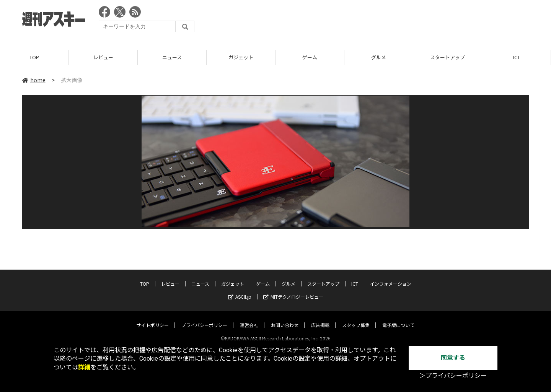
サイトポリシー (153, 318)
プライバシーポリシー (204, 318)
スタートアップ (447, 57)
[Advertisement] (390, 21)
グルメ (379, 57)
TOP (34, 57)
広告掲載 (320, 318)
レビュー (103, 57)
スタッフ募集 (356, 318)
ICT (517, 57)
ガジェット (241, 57)
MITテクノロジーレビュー (293, 290)
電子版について (398, 318)
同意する (453, 358)
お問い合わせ (285, 318)
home (34, 80)
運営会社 (249, 318)
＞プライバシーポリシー (453, 376)
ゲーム (310, 57)
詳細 (84, 367)
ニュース (172, 57)
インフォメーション (391, 277)
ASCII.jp (240, 290)
